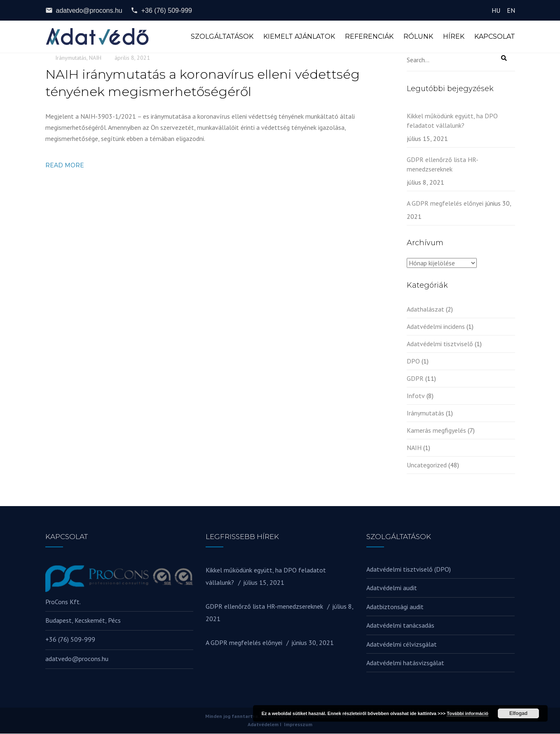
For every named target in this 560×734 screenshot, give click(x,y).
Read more (65, 166)
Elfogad (518, 713)
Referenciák (369, 37)
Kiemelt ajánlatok (299, 37)
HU (496, 10)
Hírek (454, 37)
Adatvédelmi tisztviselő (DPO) (409, 570)
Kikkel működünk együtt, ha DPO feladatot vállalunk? (452, 121)
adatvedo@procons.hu (84, 10)
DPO (413, 361)
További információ (467, 713)
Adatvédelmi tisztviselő (440, 344)
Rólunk (418, 37)
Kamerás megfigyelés (436, 431)
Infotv (416, 396)
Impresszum (298, 725)
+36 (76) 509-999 (161, 10)
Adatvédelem (263, 725)
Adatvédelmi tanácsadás (400, 626)
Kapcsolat (495, 37)
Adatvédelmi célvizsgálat (402, 645)
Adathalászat (425, 310)
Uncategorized (427, 465)
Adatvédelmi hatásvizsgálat (405, 663)
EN (511, 10)
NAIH (95, 58)
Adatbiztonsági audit (395, 607)
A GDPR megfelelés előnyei (445, 204)
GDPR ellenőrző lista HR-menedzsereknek (443, 165)
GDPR (415, 379)
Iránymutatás (71, 58)
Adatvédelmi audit (392, 589)
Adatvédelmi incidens (436, 327)
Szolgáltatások (222, 37)
